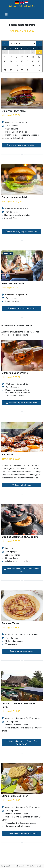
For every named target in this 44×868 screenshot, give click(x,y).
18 (33, 61)
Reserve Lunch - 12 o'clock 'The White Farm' (22, 742)
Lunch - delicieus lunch (15, 796)
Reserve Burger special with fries (22, 231)
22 (17, 66)
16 (22, 61)
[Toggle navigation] (6, 14)
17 (28, 61)
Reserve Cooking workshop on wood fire (21, 570)
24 (27, 66)
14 (11, 61)
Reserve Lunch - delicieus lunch (21, 833)
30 (5, 52)
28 (11, 70)
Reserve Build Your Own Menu (22, 145)
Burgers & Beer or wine (15, 373)
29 (17, 70)
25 (33, 66)
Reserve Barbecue (22, 485)
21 (11, 66)
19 (39, 61)
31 (11, 52)
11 (33, 57)
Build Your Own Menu (14, 111)
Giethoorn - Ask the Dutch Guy (22, 6)
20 (5, 66)
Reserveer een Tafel (13, 283)
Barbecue (7, 455)
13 (5, 61)
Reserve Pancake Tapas (22, 651)
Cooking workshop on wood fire (20, 537)
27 (5, 70)
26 (39, 66)
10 (28, 57)
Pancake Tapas (10, 623)
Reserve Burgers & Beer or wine (22, 403)
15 (17, 61)
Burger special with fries (16, 197)
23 (22, 66)
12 (39, 57)
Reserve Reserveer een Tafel (22, 308)
